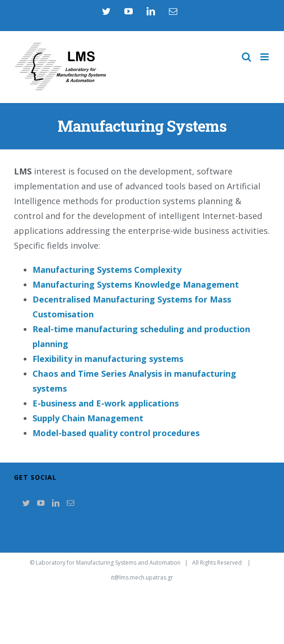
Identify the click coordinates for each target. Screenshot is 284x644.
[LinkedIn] (56, 503)
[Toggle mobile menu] (265, 57)
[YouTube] (41, 503)
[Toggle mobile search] (246, 57)
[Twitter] (26, 503)
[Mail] (71, 503)
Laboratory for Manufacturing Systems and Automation (108, 563)
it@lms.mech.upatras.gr (142, 577)
